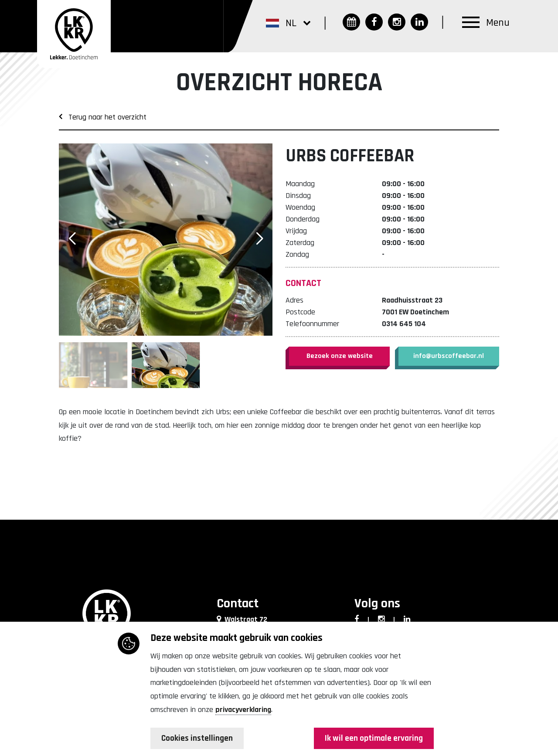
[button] (288, 23)
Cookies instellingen (198, 739)
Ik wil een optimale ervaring (373, 739)
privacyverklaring (243, 710)
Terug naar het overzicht (103, 117)
